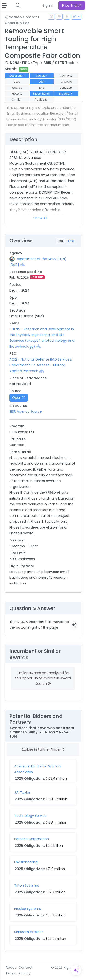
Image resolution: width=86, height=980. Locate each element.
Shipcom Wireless (29, 932)
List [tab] (61, 241)
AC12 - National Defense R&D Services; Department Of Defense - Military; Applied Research (41, 365)
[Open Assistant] (76, 970)
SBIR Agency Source (26, 411)
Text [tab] (71, 241)
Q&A (42, 82)
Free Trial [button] (72, 5)
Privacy (25, 973)
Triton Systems (27, 885)
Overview (42, 76)
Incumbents (42, 94)
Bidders (66, 94)
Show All (40, 218)
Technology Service (30, 816)
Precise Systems (28, 909)
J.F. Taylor (22, 792)
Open (19, 398)
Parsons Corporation (32, 839)
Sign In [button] (48, 5)
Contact (26, 968)
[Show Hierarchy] (22, 264)
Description (17, 76)
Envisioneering (26, 862)
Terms (11, 973)
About (11, 968)
